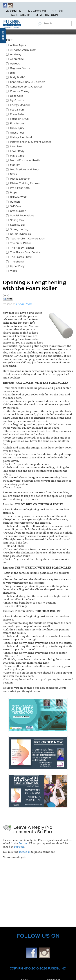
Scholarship (21, 15)
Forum (23, 843)
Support (58, 11)
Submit (40, 24)
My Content (14, 11)
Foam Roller (24, 304)
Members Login (47, 15)
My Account (37, 11)
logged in (25, 852)
